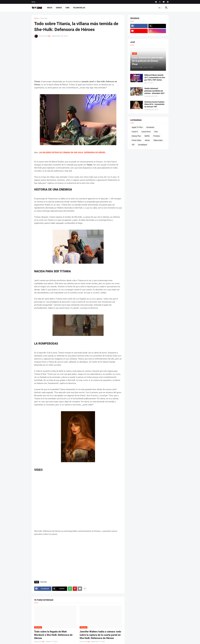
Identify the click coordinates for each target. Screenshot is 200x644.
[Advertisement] (78, 59)
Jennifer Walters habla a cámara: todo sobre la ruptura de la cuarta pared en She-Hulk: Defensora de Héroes (100, 635)
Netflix (147, 136)
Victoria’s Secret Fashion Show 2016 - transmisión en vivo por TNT (154, 104)
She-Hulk (44, 18)
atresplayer (143, 145)
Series (59, 8)
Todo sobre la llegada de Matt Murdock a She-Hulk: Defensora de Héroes (53, 635)
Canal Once (146, 132)
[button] (160, 8)
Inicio (33, 2)
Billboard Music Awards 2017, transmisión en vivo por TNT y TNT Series (155, 77)
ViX (133, 145)
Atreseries (150, 127)
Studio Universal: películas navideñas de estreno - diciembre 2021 (155, 91)
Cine (67, 8)
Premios (157, 136)
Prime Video (136, 140)
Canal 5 (135, 132)
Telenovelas (79, 8)
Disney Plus (136, 136)
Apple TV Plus (137, 127)
